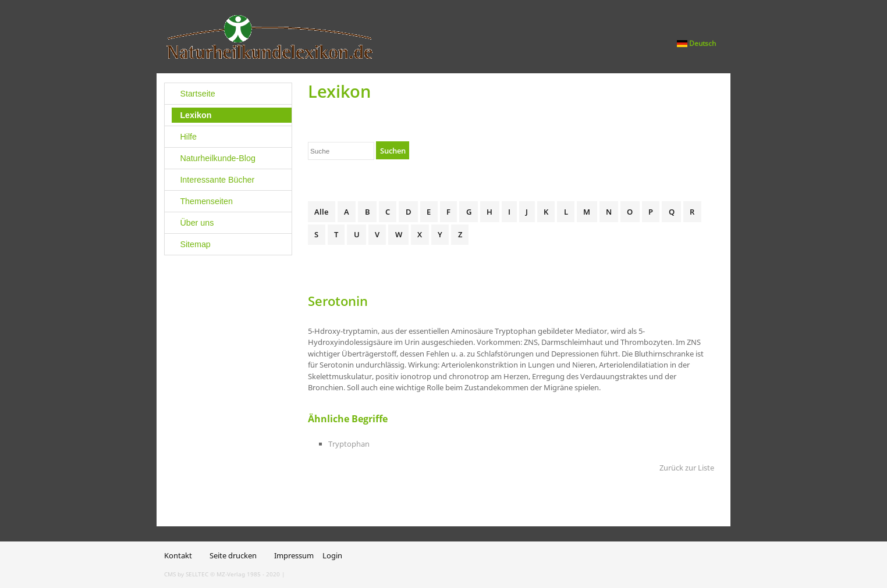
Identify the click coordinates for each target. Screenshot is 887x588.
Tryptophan (349, 444)
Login (332, 555)
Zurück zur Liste (687, 468)
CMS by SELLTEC (186, 574)
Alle (321, 212)
